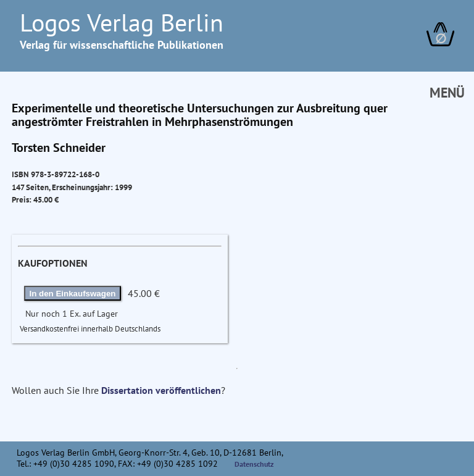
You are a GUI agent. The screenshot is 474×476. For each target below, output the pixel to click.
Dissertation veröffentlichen (161, 390)
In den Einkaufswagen (73, 294)
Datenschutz (254, 464)
